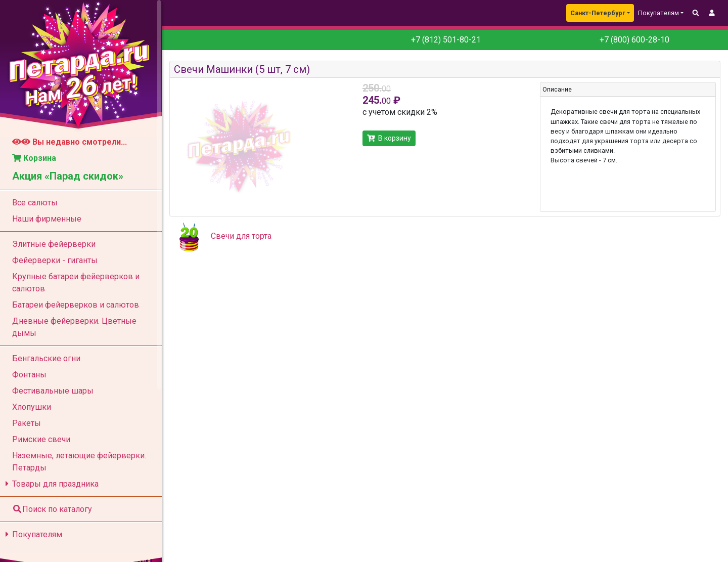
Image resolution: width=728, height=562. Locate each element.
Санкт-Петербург (598, 13)
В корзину (389, 138)
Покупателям (32, 534)
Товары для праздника (50, 484)
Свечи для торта (241, 236)
